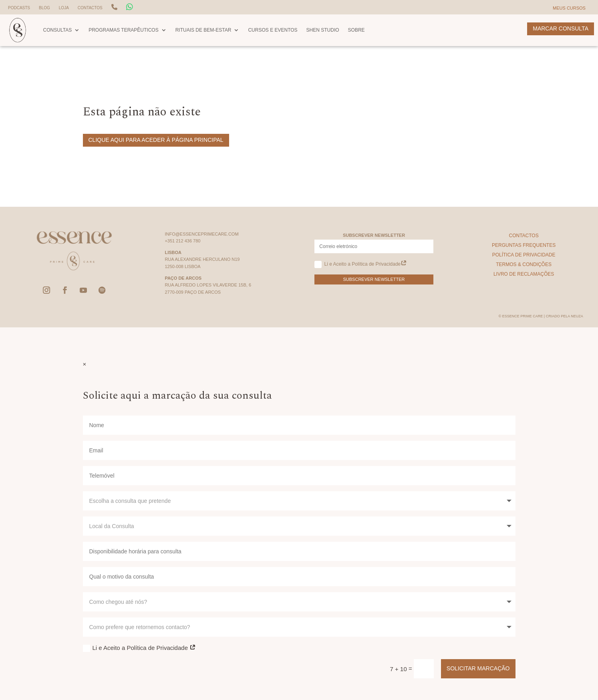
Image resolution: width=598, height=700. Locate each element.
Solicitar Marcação (478, 668)
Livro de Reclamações (524, 274)
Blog (44, 8)
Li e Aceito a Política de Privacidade (361, 264)
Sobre (356, 30)
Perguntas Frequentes (524, 245)
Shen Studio (323, 30)
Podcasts (19, 8)
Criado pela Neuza (565, 316)
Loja (64, 8)
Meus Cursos (569, 8)
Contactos (90, 8)
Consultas (58, 30)
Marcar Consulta (561, 28)
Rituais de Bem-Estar (203, 30)
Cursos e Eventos (273, 30)
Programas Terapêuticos (123, 30)
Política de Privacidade (524, 255)
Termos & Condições (524, 264)
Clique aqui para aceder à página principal (156, 140)
